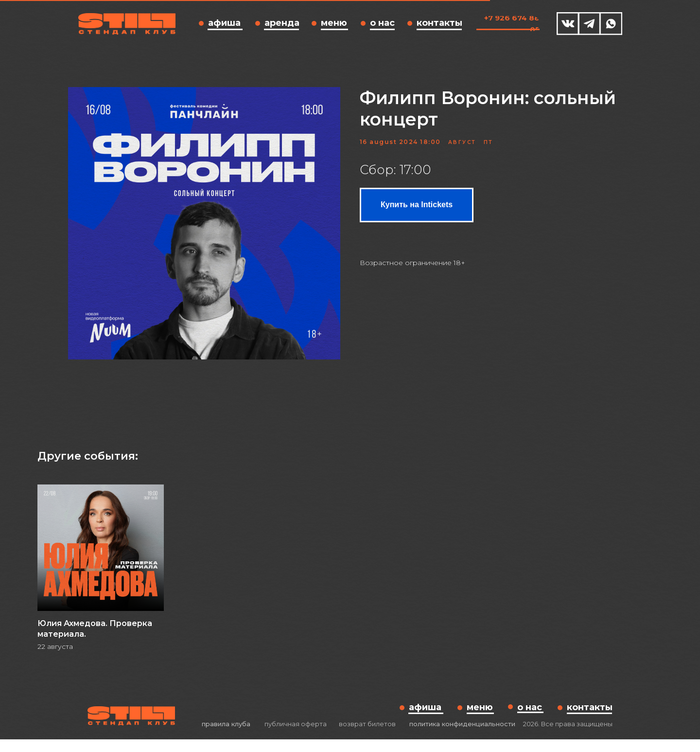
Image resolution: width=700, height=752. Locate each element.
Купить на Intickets (417, 211)
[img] (568, 24)
